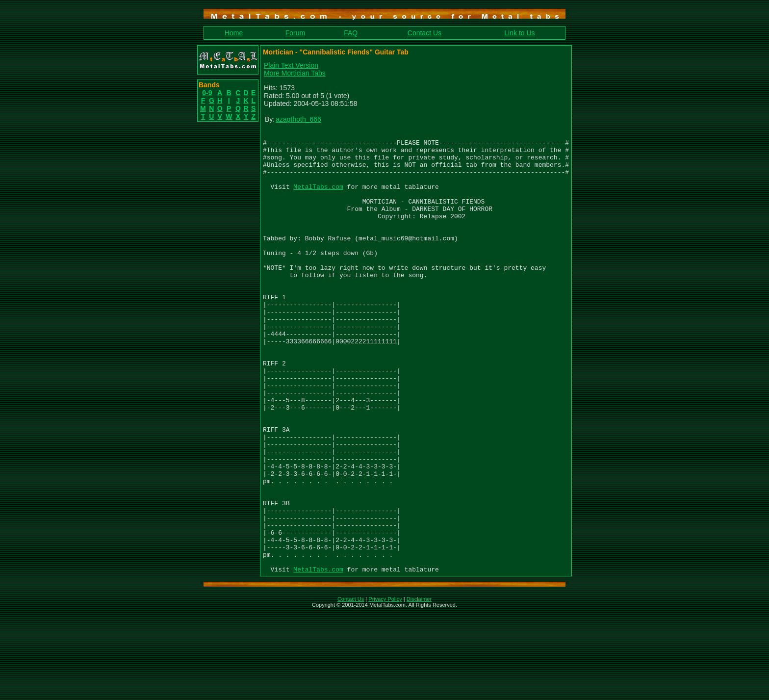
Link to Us (519, 33)
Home (234, 33)
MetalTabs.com (318, 198)
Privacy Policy (385, 687)
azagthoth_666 (298, 119)
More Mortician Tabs (295, 73)
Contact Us (424, 33)
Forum (295, 33)
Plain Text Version (291, 65)
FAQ (351, 33)
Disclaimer (419, 687)
